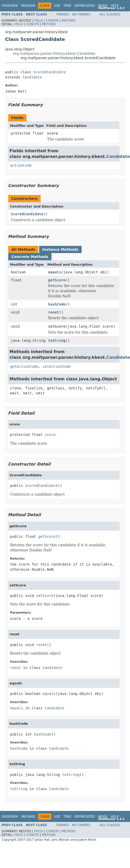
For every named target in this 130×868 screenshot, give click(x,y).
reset (54, 312)
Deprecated (85, 6)
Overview (10, 6)
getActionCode (24, 366)
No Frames (81, 14)
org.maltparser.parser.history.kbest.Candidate (54, 53)
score (53, 133)
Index (103, 6)
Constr (52, 21)
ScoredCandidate (50, 72)
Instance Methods (60, 249)
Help (115, 6)
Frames (63, 14)
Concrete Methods (30, 257)
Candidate (32, 77)
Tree (67, 6)
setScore (57, 326)
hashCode (57, 304)
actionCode (21, 165)
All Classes (110, 14)
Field (38, 21)
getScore (57, 280)
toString (57, 341)
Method (69, 21)
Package (28, 6)
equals (55, 272)
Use (57, 6)
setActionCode (57, 366)
